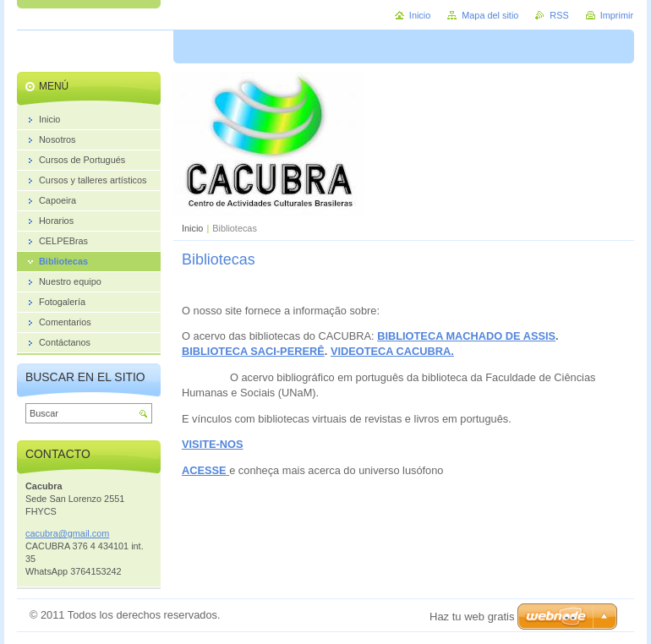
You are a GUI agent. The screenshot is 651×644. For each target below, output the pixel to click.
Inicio (192, 228)
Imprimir (617, 15)
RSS (559, 15)
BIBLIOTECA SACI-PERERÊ (253, 351)
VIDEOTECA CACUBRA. (392, 351)
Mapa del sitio (490, 15)
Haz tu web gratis (472, 617)
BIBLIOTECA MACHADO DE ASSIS (466, 336)
